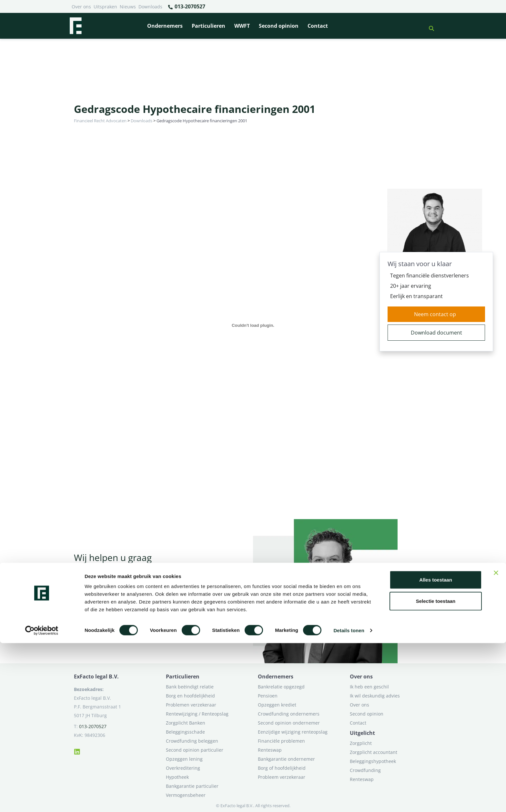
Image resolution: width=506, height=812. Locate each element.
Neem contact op (435, 314)
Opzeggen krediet (277, 705)
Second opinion (279, 26)
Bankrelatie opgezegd (281, 687)
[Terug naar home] (76, 26)
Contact (318, 26)
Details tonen (349, 799)
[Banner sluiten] (496, 742)
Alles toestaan (436, 749)
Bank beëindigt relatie (190, 687)
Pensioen (268, 696)
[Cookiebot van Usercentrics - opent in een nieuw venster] (42, 799)
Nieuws (128, 7)
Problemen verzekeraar (191, 705)
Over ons (81, 7)
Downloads (150, 7)
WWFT (242, 26)
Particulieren (208, 26)
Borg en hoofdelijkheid (190, 696)
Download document (436, 333)
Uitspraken (105, 7)
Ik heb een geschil (369, 687)
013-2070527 (186, 7)
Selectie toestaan (436, 770)
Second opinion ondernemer (289, 723)
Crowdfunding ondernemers (289, 714)
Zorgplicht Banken (186, 723)
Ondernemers (165, 26)
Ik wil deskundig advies (375, 696)
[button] (429, 26)
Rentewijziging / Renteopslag (197, 714)
